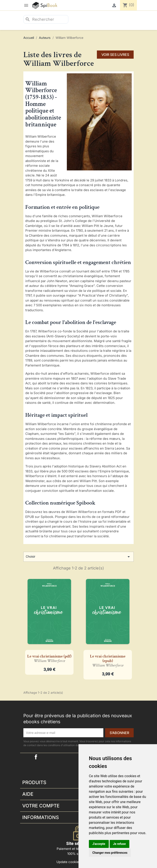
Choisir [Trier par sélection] (78, 557)
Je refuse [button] (119, 844)
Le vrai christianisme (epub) (108, 661)
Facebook (36, 757)
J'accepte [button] (99, 844)
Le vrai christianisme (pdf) (49, 659)
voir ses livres (115, 55)
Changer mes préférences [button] (110, 853)
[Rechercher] (46, 19)
